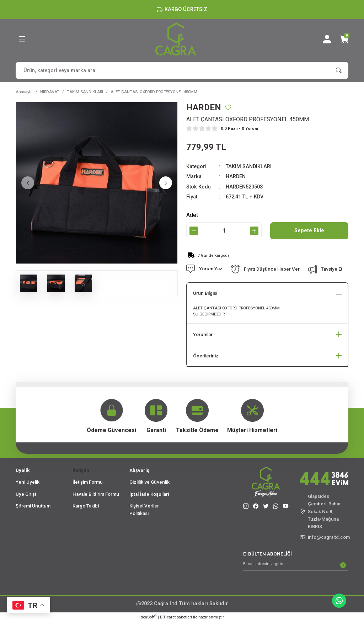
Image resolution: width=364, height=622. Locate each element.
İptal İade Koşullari (149, 494)
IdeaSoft (148, 617)
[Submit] (343, 565)
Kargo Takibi (86, 506)
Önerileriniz (206, 356)
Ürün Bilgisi (205, 293)
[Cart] (344, 39)
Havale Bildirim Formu (96, 494)
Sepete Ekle (309, 231)
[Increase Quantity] (254, 231)
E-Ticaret (168, 617)
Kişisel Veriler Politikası (144, 510)
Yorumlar (203, 334)
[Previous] (28, 183)
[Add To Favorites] (228, 107)
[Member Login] (327, 39)
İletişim (81, 470)
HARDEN (236, 177)
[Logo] (176, 39)
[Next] (166, 183)
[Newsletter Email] (296, 565)
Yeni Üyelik (28, 482)
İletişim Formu (88, 482)
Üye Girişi (26, 494)
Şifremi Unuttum (33, 506)
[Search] (182, 70)
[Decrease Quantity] (194, 231)
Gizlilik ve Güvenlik (149, 482)
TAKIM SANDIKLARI (249, 167)
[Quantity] (224, 231)
